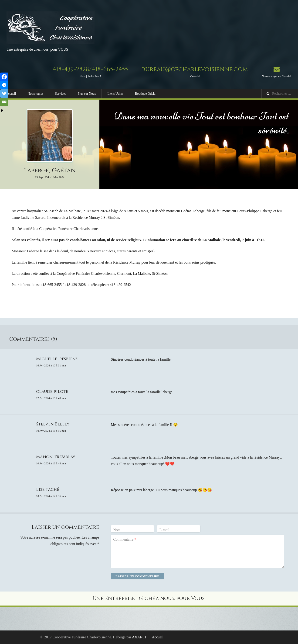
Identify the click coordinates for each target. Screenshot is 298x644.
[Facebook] (4, 77)
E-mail (164, 530)
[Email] (4, 102)
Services (60, 94)
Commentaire (125, 539)
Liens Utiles (115, 94)
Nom (117, 530)
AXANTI (139, 637)
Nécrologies (36, 94)
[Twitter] (4, 94)
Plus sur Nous (87, 94)
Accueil (11, 94)
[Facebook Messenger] (4, 85)
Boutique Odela (145, 94)
